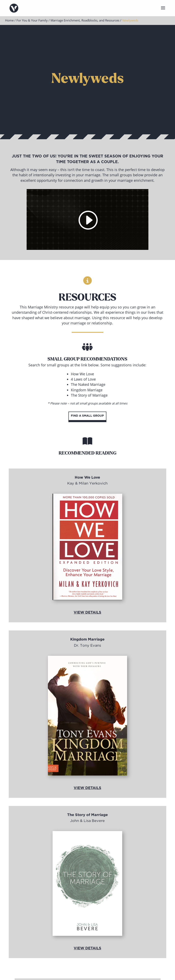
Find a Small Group (87, 416)
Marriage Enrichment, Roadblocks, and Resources (85, 20)
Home (9, 20)
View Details (87, 613)
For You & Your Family (32, 20)
